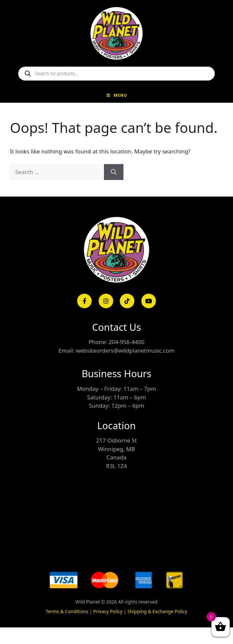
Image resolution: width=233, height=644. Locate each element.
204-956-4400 (126, 342)
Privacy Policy (108, 611)
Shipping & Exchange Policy (157, 611)
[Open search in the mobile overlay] (117, 74)
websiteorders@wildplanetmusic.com (125, 351)
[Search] (114, 172)
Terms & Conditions (67, 611)
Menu (117, 95)
